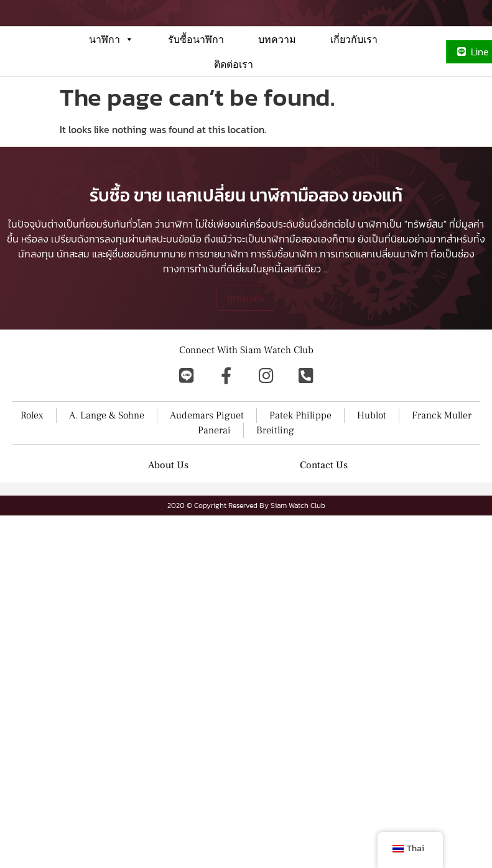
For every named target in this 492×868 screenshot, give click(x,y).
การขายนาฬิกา (218, 336)
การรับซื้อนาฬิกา (284, 336)
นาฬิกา (111, 72)
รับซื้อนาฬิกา (196, 72)
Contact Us (324, 547)
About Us (168, 547)
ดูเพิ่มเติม (246, 380)
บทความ (277, 72)
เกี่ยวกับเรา (354, 72)
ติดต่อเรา (234, 96)
